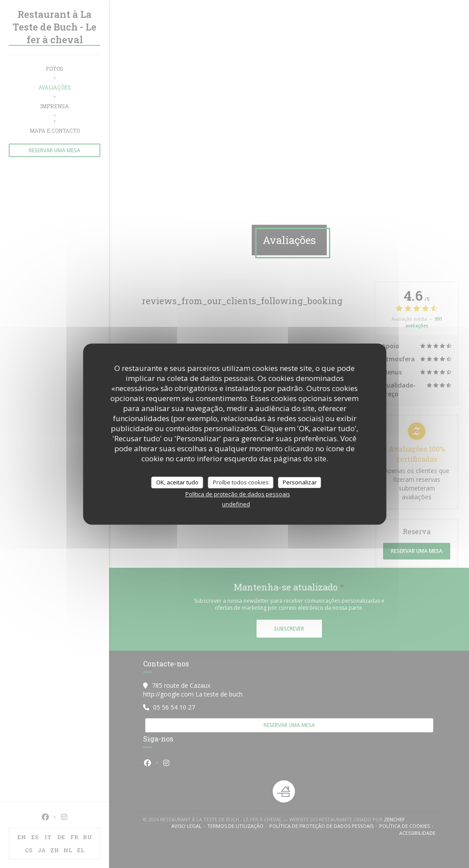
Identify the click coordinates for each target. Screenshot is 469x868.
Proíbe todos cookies (241, 482)
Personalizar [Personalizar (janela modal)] (300, 482)
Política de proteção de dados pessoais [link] (238, 494)
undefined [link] (236, 504)
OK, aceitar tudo (177, 482)
